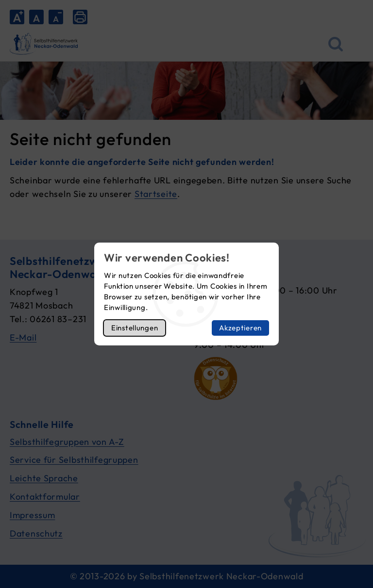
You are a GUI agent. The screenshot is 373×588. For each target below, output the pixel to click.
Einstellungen (135, 328)
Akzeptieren (240, 328)
